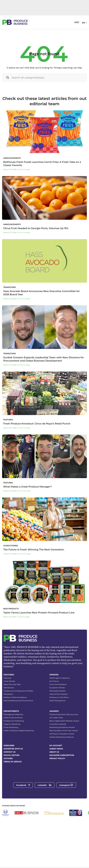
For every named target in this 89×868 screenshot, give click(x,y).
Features (7, 709)
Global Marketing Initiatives (62, 768)
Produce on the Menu (59, 728)
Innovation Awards (58, 755)
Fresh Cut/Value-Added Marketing (19, 762)
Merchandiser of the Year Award (63, 762)
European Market (57, 719)
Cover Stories (9, 712)
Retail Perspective (57, 732)
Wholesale (8, 725)
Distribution (9, 719)
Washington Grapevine (60, 709)
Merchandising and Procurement (18, 732)
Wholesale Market (57, 722)
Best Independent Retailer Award (64, 752)
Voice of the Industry (59, 725)
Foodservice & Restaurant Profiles (18, 722)
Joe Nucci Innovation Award (62, 765)
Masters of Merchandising (15, 728)
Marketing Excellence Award (62, 758)
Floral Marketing (11, 758)
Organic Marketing (12, 755)
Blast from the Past (12, 715)
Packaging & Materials (13, 745)
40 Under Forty (56, 749)
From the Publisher (58, 715)
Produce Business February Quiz (64, 745)
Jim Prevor (54, 712)
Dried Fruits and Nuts (13, 749)
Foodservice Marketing (14, 752)
